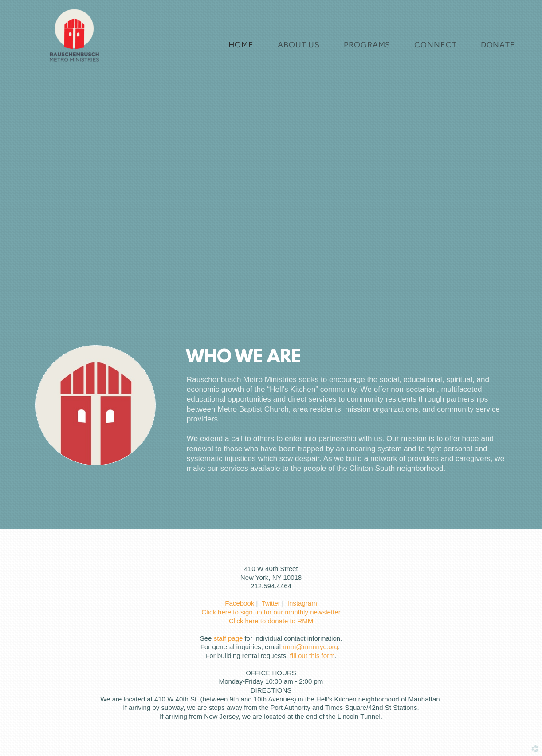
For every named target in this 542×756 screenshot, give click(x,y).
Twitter (271, 603)
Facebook (240, 603)
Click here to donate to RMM (271, 621)
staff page (228, 638)
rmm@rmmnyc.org (310, 647)
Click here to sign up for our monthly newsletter (271, 612)
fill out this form (312, 656)
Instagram (302, 603)
